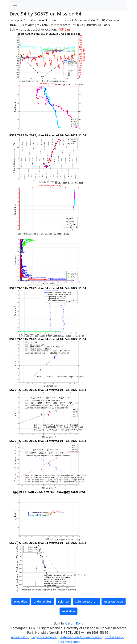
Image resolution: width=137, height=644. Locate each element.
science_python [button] (86, 601)
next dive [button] (68, 611)
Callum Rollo (74, 623)
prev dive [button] (20, 601)
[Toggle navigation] (15, 5)
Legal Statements (44, 637)
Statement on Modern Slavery (81, 637)
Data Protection (68, 642)
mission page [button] (114, 601)
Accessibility (20, 637)
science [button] (63, 601)
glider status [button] (42, 601)
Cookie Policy (115, 637)
